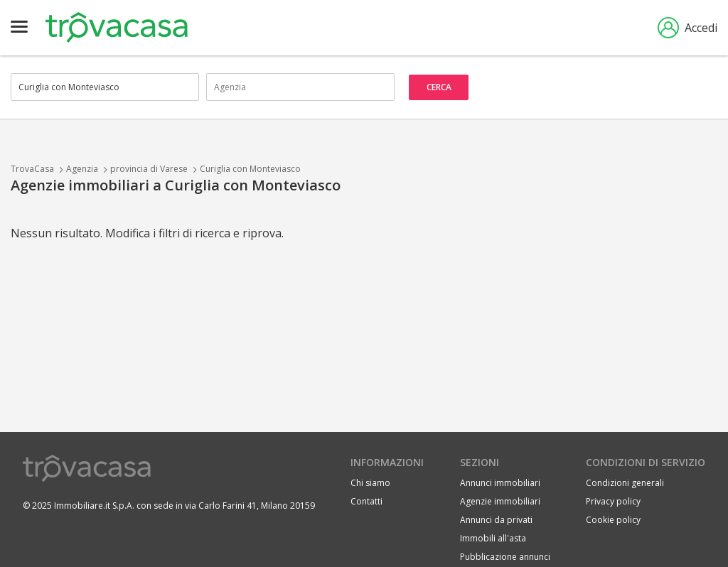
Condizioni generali (625, 483)
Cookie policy (613, 520)
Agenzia (82, 169)
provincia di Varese (149, 169)
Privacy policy (613, 501)
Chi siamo (370, 483)
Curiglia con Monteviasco (250, 169)
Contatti (366, 501)
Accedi (687, 28)
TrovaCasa (32, 169)
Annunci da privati (496, 520)
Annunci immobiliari (500, 483)
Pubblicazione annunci (505, 557)
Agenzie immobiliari (500, 501)
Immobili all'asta (493, 538)
